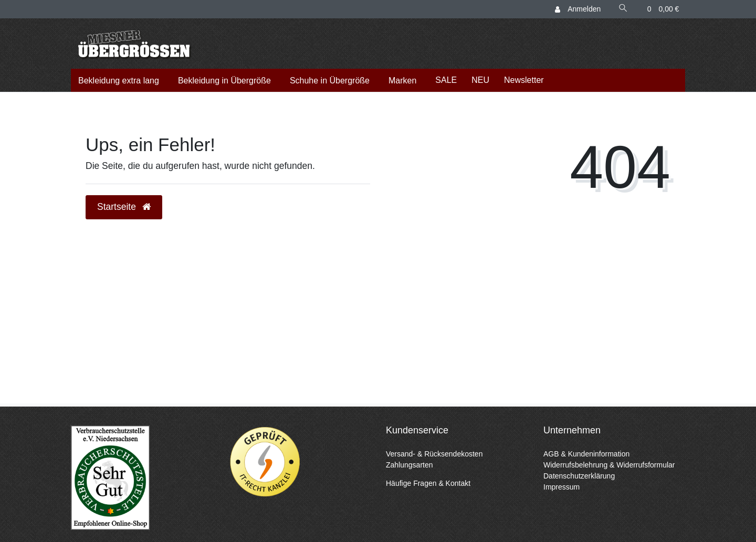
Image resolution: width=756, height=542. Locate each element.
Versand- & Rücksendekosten (434, 454)
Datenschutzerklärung (579, 476)
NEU (480, 80)
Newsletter (524, 80)
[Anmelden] (579, 9)
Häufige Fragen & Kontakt (428, 483)
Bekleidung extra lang (119, 81)
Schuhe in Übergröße (330, 81)
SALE (446, 80)
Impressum (561, 487)
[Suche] (623, 9)
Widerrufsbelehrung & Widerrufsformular (609, 465)
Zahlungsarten (409, 465)
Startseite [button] (124, 207)
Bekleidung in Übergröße (224, 81)
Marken (402, 81)
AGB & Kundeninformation (586, 454)
